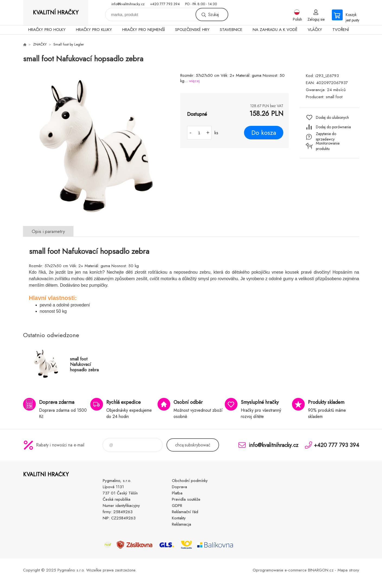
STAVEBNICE (231, 30)
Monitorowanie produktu (328, 146)
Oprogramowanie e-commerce (280, 570)
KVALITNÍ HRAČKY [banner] (56, 13)
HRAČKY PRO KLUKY (94, 30)
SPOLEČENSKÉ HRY (192, 30)
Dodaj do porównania (333, 127)
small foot (334, 97)
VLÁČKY (315, 30)
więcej (194, 81)
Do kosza (264, 133)
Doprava (179, 487)
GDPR (177, 506)
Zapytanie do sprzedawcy (326, 136)
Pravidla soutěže (186, 499)
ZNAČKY (40, 44)
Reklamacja (182, 524)
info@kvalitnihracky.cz (128, 4)
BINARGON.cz (321, 570)
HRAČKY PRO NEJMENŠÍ (144, 30)
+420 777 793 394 (165, 4)
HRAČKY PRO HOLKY (47, 30)
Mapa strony (348, 570)
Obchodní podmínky (190, 481)
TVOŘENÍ (341, 30)
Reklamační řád (185, 512)
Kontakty (179, 518)
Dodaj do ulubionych (332, 117)
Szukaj (213, 15)
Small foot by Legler (69, 44)
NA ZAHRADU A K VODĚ (275, 30)
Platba (177, 493)
